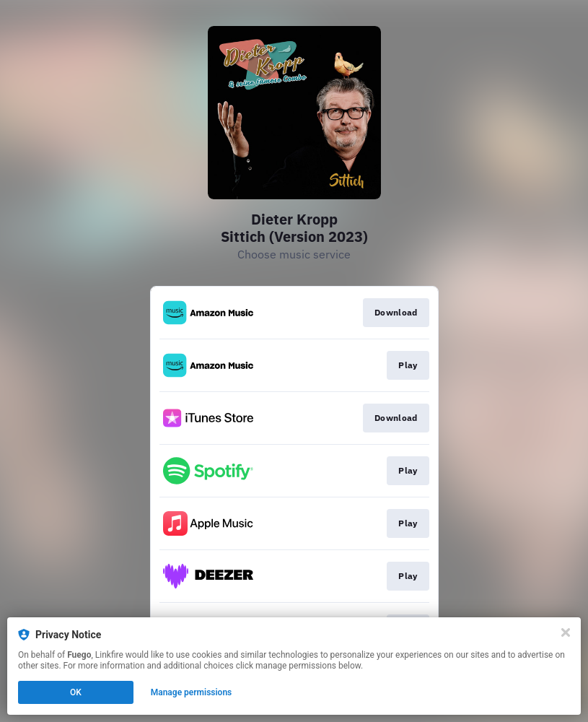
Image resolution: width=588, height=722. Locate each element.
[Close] (566, 632)
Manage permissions (192, 692)
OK (76, 692)
